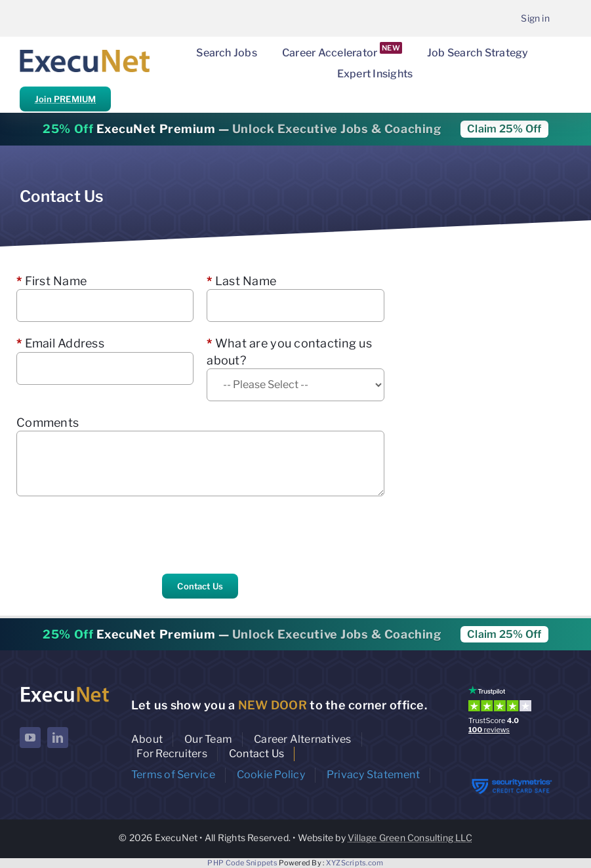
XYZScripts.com (355, 863)
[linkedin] (58, 738)
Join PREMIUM (65, 99)
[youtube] (30, 738)
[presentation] (116, 535)
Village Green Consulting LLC (410, 838)
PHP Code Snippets (242, 863)
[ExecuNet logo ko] (65, 689)
